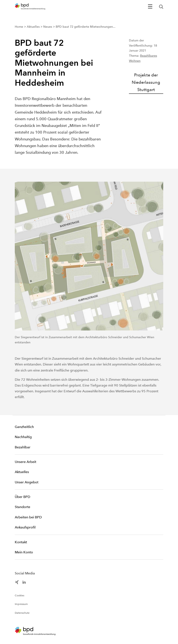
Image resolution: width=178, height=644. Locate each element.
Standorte (22, 507)
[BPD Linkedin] (24, 582)
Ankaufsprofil (25, 527)
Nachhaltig (23, 437)
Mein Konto (24, 552)
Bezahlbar (23, 447)
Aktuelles (22, 472)
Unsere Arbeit (25, 462)
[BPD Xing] (17, 582)
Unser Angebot (27, 482)
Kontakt (21, 542)
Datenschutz (22, 613)
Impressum (21, 604)
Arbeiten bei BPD (28, 517)
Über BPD (22, 497)
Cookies (19, 595)
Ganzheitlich (24, 427)
